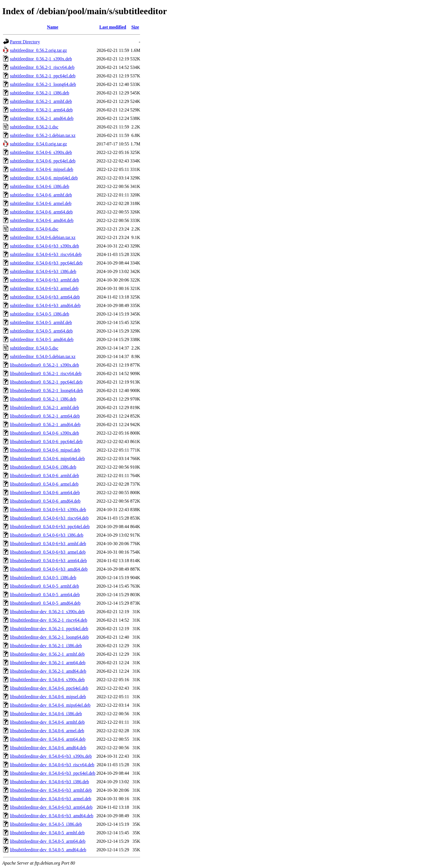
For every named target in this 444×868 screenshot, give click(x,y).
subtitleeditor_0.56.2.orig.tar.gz (38, 50)
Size (135, 27)
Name (53, 27)
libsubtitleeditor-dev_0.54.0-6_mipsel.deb (48, 697)
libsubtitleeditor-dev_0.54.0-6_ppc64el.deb (49, 688)
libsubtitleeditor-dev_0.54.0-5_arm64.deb (48, 841)
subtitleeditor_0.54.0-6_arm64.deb (41, 212)
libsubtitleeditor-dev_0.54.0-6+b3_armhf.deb (51, 790)
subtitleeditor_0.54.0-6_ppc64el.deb (43, 161)
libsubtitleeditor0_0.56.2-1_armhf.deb (44, 407)
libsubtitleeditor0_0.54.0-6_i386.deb (43, 467)
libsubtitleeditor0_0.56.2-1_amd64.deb (45, 425)
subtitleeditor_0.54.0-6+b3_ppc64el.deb (46, 263)
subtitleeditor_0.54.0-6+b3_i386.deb (43, 271)
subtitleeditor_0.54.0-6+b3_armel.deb (44, 288)
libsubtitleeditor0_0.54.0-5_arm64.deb (45, 595)
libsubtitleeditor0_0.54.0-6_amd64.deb (45, 501)
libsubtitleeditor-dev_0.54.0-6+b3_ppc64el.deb (53, 773)
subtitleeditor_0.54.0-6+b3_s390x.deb (44, 246)
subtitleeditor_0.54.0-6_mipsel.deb (42, 169)
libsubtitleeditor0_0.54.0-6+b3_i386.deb (47, 535)
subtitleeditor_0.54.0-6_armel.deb (41, 203)
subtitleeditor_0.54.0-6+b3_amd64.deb (45, 305)
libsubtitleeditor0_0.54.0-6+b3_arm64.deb (48, 561)
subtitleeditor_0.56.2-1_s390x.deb (41, 59)
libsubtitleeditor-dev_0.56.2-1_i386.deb (46, 646)
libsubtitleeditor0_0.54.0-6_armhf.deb (44, 476)
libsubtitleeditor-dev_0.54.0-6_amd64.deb (48, 748)
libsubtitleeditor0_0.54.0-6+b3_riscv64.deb (49, 518)
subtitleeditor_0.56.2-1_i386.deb (40, 93)
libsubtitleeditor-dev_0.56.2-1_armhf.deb (47, 654)
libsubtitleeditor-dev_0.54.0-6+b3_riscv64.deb (52, 765)
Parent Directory (25, 42)
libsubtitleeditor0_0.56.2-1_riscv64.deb (46, 373)
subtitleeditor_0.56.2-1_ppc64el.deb (43, 76)
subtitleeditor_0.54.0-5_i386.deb (40, 314)
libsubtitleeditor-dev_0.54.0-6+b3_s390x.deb (51, 756)
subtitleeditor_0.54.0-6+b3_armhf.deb (44, 280)
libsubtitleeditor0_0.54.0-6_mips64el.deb (47, 459)
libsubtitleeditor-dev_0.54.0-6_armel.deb (47, 731)
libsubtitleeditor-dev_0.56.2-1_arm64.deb (48, 663)
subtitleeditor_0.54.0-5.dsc (34, 348)
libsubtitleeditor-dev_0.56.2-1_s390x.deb (47, 612)
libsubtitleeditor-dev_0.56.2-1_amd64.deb (48, 671)
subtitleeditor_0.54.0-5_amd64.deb (42, 339)
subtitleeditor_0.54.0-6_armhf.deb (41, 195)
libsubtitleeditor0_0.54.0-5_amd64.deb (45, 603)
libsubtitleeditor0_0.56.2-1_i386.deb (43, 399)
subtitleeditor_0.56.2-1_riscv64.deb (42, 67)
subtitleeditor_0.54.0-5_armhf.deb (41, 322)
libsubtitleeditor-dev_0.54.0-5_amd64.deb (48, 850)
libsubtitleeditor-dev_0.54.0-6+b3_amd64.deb (52, 816)
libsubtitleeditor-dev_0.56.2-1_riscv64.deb (49, 620)
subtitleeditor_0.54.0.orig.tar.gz (38, 144)
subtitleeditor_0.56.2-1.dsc (34, 127)
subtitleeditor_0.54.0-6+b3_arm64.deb (45, 297)
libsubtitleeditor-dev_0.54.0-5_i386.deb (46, 824)
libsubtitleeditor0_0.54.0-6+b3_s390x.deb (48, 510)
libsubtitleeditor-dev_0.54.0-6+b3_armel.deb (51, 799)
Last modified (113, 27)
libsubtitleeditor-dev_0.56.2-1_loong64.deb (49, 637)
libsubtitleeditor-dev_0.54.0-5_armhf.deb (47, 833)
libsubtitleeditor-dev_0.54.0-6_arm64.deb (48, 739)
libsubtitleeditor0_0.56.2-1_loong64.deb (46, 390)
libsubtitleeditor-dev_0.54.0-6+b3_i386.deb (49, 782)
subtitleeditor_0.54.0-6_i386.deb (40, 186)
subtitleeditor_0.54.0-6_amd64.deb (42, 220)
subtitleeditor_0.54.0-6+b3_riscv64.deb (46, 254)
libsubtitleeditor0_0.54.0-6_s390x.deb (44, 433)
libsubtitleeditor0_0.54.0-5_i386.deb (43, 578)
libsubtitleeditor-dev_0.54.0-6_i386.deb (46, 714)
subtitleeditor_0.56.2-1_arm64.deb (41, 110)
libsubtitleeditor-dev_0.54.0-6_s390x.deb (47, 680)
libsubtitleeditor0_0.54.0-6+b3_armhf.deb (48, 544)
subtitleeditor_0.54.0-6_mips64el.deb (44, 178)
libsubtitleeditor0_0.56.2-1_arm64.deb (45, 416)
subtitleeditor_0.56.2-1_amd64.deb (42, 118)
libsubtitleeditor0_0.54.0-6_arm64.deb (45, 493)
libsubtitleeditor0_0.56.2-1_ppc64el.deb (46, 382)
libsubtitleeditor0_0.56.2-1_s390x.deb (44, 365)
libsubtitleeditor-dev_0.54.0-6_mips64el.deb (50, 705)
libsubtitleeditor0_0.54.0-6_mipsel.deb (45, 450)
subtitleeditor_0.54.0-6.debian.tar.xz (43, 237)
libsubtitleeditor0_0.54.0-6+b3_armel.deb (48, 552)
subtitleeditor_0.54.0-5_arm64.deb (41, 331)
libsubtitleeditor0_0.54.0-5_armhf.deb (44, 586)
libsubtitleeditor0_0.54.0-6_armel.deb (44, 484)
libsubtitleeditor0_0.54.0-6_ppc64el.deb (46, 442)
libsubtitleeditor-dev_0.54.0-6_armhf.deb (47, 722)
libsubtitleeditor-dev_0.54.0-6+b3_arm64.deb (51, 807)
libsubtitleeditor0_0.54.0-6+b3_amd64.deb (49, 569)
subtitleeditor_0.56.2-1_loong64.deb (43, 84)
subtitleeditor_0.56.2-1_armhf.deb (41, 101)
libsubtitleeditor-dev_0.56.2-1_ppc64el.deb (49, 629)
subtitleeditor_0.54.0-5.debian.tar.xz (43, 356)
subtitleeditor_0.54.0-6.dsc (34, 229)
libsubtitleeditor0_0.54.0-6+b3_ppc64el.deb (50, 527)
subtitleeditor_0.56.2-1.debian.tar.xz (43, 135)
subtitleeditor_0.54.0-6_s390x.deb (41, 152)
